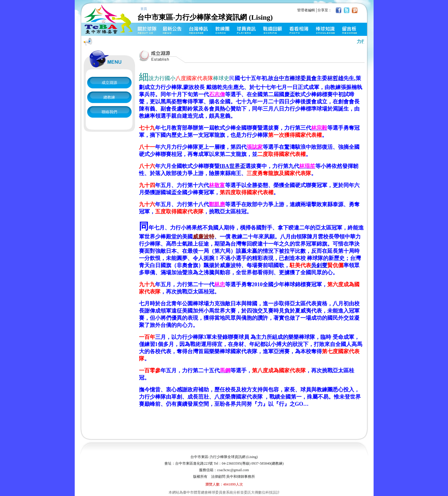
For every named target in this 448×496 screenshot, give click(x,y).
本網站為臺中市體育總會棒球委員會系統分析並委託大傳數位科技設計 (224, 492)
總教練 (109, 97)
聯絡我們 (109, 112)
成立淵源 (109, 83)
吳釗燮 (319, 265)
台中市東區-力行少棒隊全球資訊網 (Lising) (215, 14)
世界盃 (233, 166)
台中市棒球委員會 (295, 78)
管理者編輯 (306, 10)
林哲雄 (335, 78)
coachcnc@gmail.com (233, 470)
